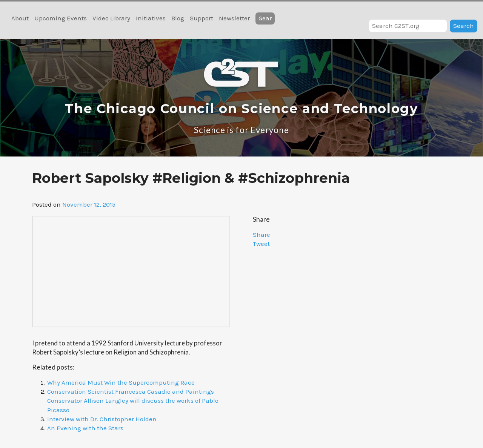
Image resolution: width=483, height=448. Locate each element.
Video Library (111, 18)
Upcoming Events (61, 18)
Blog (178, 18)
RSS (472, 11)
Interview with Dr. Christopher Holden (102, 419)
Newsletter (234, 18)
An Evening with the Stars (85, 428)
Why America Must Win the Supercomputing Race (121, 382)
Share (261, 235)
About (20, 18)
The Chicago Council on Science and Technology (241, 109)
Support (202, 18)
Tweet (261, 244)
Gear (265, 18)
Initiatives (151, 18)
